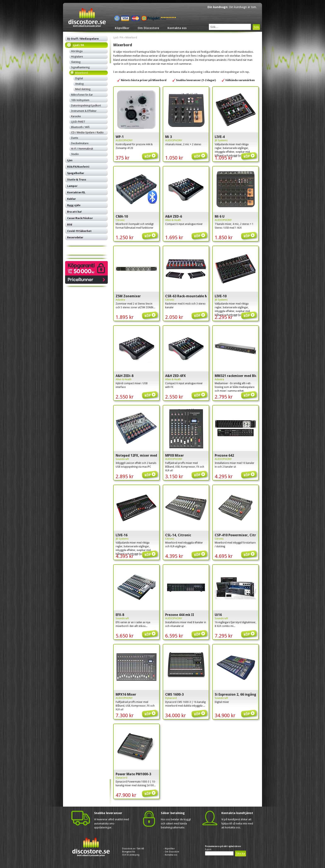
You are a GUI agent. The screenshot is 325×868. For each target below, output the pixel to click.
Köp (150, 153)
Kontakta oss (177, 28)
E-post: (208, 849)
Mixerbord (131, 38)
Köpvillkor (122, 28)
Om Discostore (148, 28)
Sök (256, 27)
